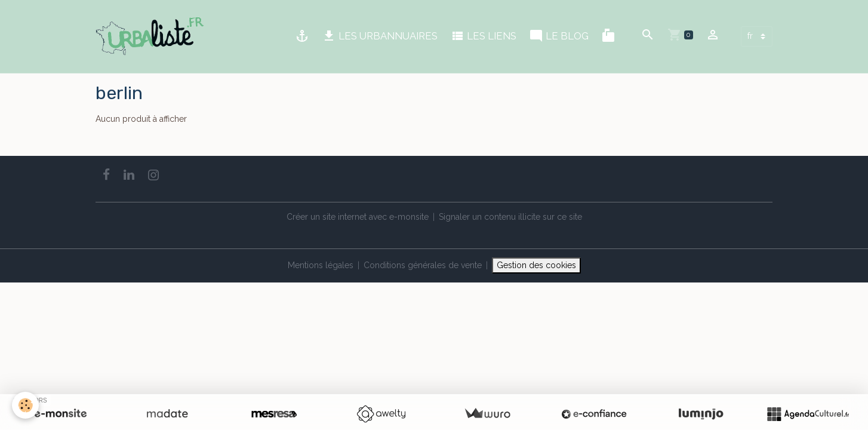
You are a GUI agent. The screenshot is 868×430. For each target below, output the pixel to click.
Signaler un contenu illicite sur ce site (510, 217)
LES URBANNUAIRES (380, 36)
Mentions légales (321, 265)
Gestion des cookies (536, 265)
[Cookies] (25, 405)
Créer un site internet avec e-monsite (358, 217)
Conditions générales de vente (423, 265)
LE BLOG (559, 36)
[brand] (152, 36)
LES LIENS (483, 36)
